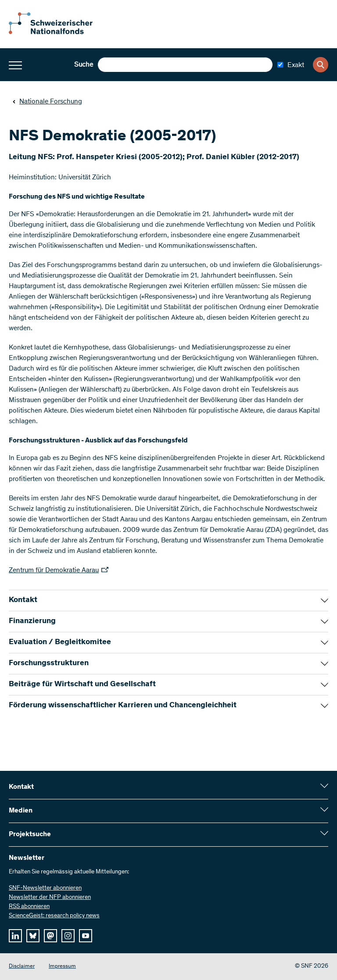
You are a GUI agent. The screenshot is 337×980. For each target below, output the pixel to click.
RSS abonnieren (29, 907)
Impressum (62, 967)
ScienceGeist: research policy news (54, 916)
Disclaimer (22, 967)
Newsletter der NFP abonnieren (50, 898)
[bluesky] (33, 936)
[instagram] (68, 936)
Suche (84, 65)
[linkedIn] (15, 936)
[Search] (321, 65)
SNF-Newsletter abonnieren (45, 888)
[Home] (57, 32)
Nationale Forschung (47, 102)
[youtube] (86, 936)
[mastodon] (50, 936)
